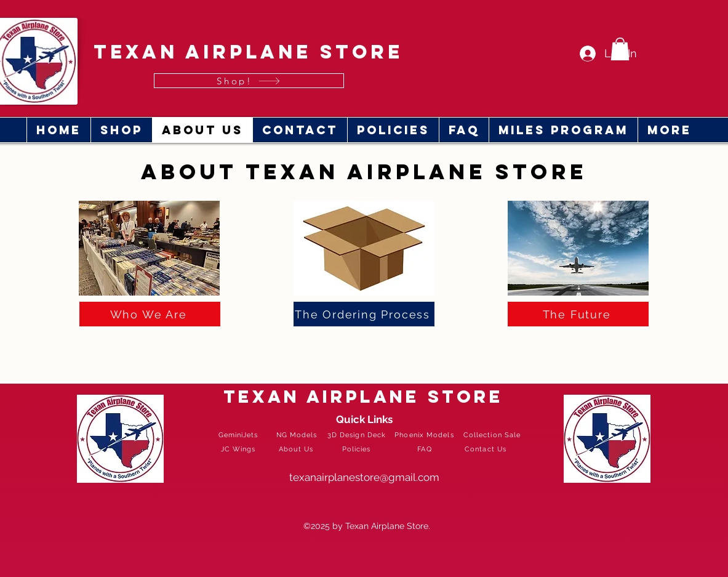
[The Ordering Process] (364, 314)
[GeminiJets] (240, 435)
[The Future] (578, 314)
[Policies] (358, 449)
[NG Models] (298, 435)
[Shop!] (249, 81)
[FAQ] (426, 449)
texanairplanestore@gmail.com (364, 477)
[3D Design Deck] (358, 435)
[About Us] (298, 449)
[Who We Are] (150, 314)
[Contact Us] (487, 449)
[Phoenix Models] (426, 435)
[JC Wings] (240, 449)
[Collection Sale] (494, 435)
